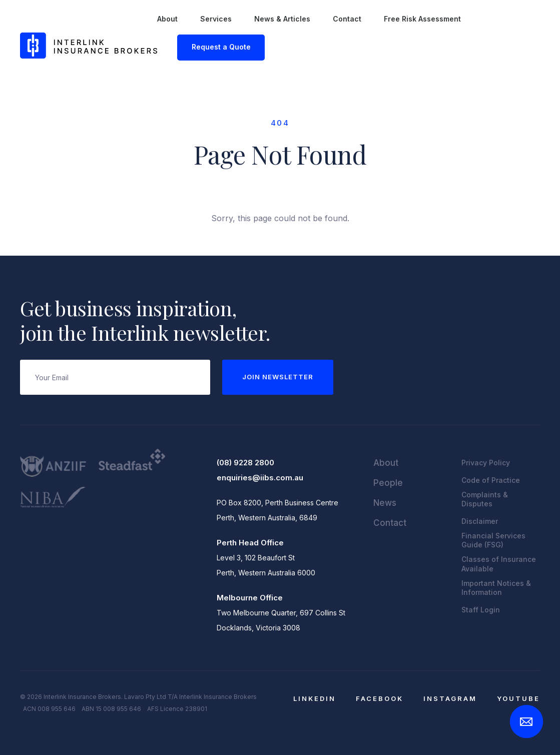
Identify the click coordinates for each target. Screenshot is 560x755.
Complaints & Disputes (485, 499)
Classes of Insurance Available (499, 564)
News (385, 503)
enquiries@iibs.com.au (260, 478)
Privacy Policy (486, 463)
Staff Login (481, 610)
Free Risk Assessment (422, 19)
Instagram (450, 698)
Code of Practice (491, 480)
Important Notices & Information (496, 588)
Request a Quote (221, 47)
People (388, 483)
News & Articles (282, 19)
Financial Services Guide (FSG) (493, 540)
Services (216, 19)
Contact (347, 19)
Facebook (380, 698)
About (167, 19)
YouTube (518, 698)
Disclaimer (480, 521)
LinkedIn (315, 698)
